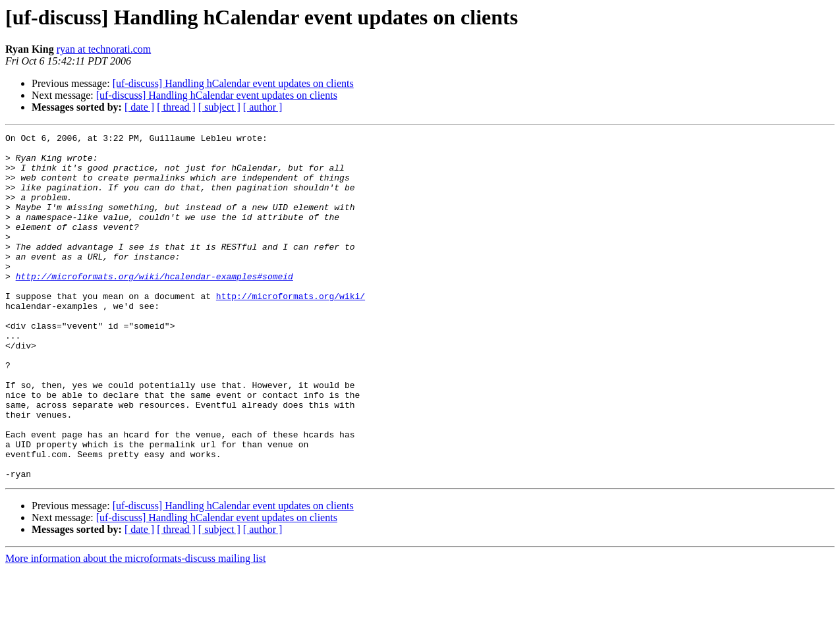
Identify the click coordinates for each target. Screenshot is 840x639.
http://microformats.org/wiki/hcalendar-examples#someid (154, 306)
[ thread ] (176, 107)
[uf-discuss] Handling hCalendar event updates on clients (233, 83)
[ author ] (263, 107)
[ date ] (139, 107)
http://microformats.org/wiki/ (291, 329)
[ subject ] (219, 107)
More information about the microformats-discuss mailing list (135, 627)
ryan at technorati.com (104, 49)
